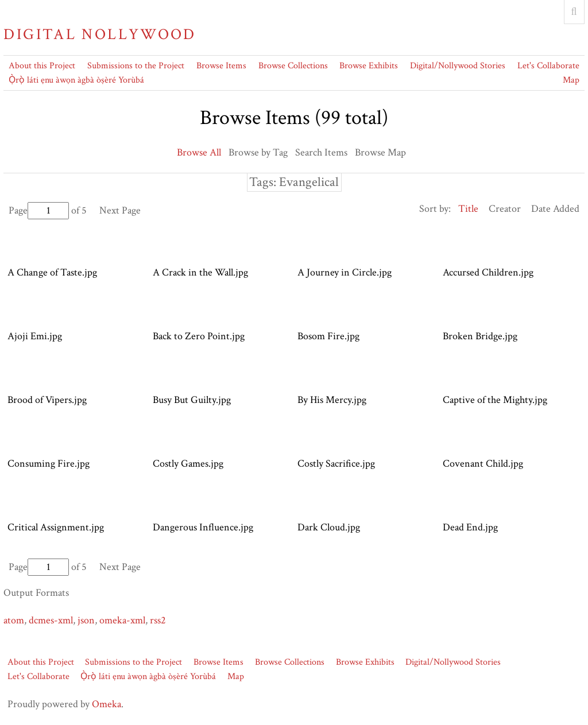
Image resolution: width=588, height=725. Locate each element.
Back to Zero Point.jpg (199, 336)
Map (571, 80)
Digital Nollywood (100, 34)
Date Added (555, 209)
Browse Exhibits (369, 66)
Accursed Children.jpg (488, 272)
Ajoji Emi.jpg (35, 336)
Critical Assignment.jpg (56, 527)
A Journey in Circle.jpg (345, 272)
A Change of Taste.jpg (52, 272)
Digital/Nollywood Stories (458, 66)
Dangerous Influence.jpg (203, 527)
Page (39, 210)
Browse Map (380, 152)
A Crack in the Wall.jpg (200, 272)
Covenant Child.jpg (483, 464)
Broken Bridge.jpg (480, 336)
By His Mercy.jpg (332, 400)
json (86, 620)
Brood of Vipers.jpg (47, 400)
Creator (505, 209)
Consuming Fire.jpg (49, 464)
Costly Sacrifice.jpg (336, 464)
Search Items (321, 152)
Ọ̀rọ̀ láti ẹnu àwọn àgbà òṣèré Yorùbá (76, 80)
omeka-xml (122, 620)
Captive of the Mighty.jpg (495, 400)
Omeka (107, 704)
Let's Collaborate (548, 66)
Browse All (199, 152)
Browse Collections (293, 66)
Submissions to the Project (136, 66)
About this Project (42, 66)
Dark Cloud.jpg (329, 527)
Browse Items (221, 66)
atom (14, 620)
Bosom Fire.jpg (328, 336)
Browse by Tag (258, 152)
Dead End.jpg (470, 527)
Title (468, 209)
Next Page (120, 210)
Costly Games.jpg (188, 464)
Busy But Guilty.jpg (192, 400)
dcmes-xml (51, 620)
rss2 (158, 620)
